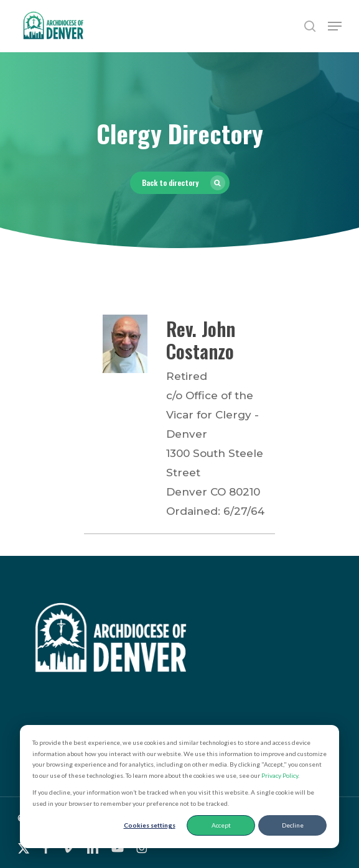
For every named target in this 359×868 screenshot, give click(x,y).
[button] (335, 26)
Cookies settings (150, 825)
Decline (293, 825)
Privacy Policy (280, 775)
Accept (221, 825)
